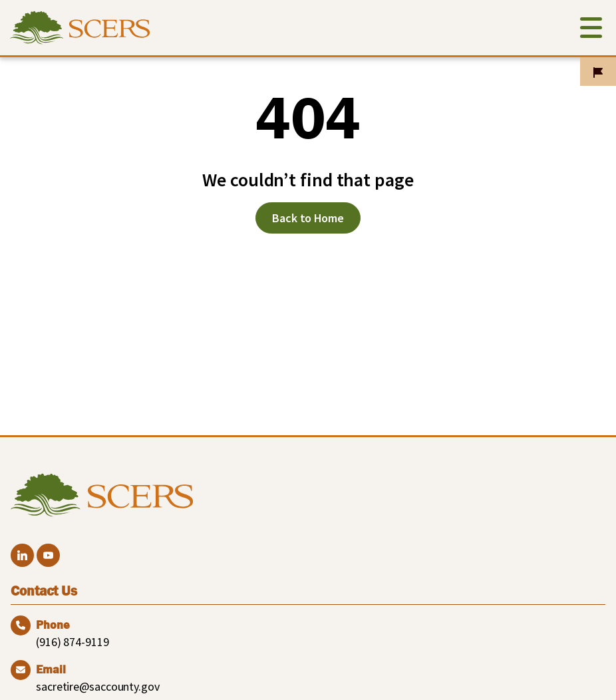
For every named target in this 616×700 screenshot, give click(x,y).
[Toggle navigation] (591, 30)
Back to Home (308, 218)
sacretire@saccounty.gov (98, 686)
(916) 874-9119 (73, 642)
